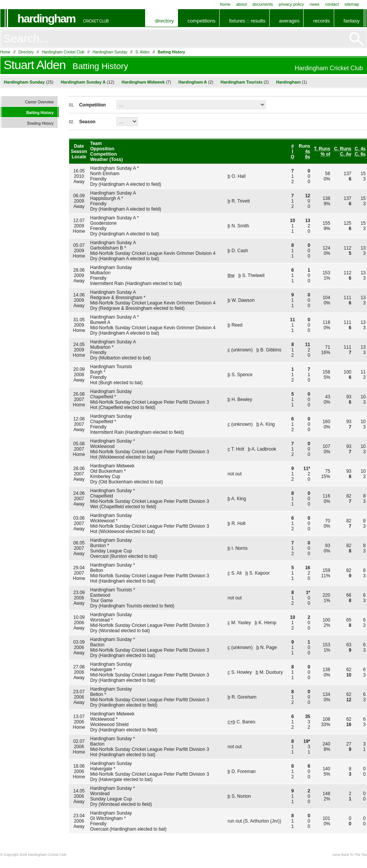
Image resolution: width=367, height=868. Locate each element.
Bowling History (41, 123)
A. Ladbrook (264, 449)
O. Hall (238, 176)
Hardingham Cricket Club (63, 52)
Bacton (97, 645)
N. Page (269, 647)
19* (307, 741)
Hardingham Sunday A (83, 82)
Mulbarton (100, 273)
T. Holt (238, 449)
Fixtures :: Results (247, 21)
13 (308, 221)
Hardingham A (193, 82)
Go (357, 39)
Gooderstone (103, 223)
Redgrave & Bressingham (116, 298)
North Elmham (105, 174)
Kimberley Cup (105, 477)
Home (225, 4)
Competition (92, 105)
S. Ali (236, 573)
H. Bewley (242, 399)
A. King (268, 424)
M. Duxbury (271, 672)
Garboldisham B (107, 248)
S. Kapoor (259, 573)
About (241, 4)
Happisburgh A (105, 198)
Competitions (201, 21)
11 (308, 345)
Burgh (96, 372)
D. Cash (240, 251)
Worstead (100, 620)
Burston (98, 546)
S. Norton (241, 796)
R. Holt (238, 523)
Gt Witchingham (106, 818)
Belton (97, 570)
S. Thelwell (253, 275)
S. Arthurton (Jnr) (262, 821)
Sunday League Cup (111, 551)
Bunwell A (100, 322)
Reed (237, 325)
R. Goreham (244, 697)
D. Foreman (243, 771)
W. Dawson (243, 300)
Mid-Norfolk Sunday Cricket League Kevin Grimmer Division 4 (153, 253)
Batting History (171, 52)
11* (307, 469)
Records (321, 21)
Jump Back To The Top (349, 855)
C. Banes (246, 722)
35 (308, 717)
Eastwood (100, 595)
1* (308, 593)
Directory (164, 21)
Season (87, 122)
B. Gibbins (271, 350)
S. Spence (242, 375)
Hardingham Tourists (242, 82)
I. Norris (239, 548)
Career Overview (39, 102)
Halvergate (101, 670)
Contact (332, 4)
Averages (289, 21)
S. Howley (241, 672)
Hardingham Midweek (143, 82)
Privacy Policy (291, 4)
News (315, 4)
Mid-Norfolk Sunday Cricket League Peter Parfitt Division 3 (150, 402)
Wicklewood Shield (109, 725)
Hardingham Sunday (110, 52)
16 (308, 568)
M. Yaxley (241, 623)
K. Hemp (268, 623)
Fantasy (352, 21)
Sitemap (352, 4)
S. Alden (143, 52)
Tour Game (101, 601)
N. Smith (240, 226)
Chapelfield (102, 397)
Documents (263, 4)
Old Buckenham (106, 471)
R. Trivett (241, 201)
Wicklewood (102, 446)
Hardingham (47, 19)
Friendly (98, 179)
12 (308, 196)
